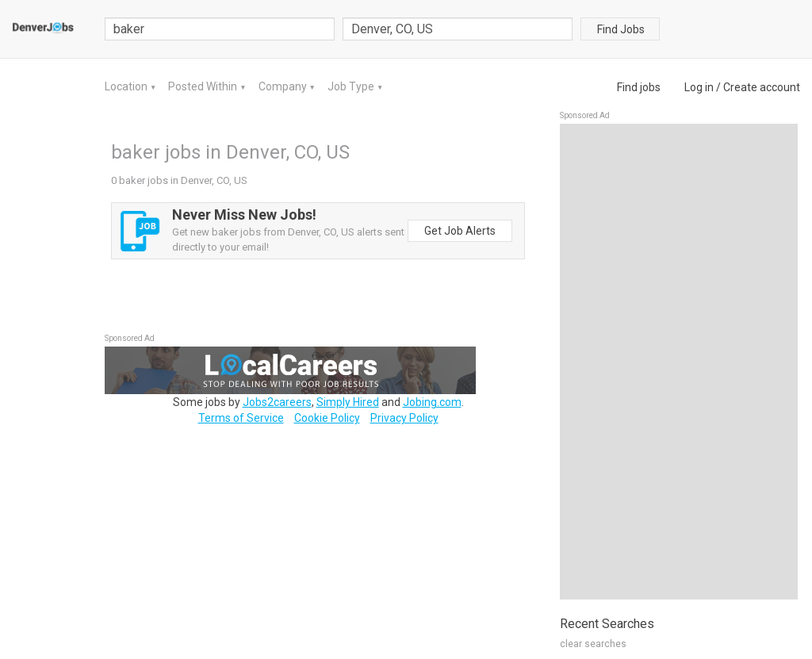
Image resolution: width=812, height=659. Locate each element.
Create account (762, 87)
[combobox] (458, 29)
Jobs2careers (277, 402)
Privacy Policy (404, 418)
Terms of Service (241, 418)
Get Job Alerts (460, 231)
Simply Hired (348, 402)
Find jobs (639, 87)
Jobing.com (432, 402)
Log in (699, 87)
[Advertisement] (679, 362)
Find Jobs (621, 29)
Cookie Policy (327, 418)
